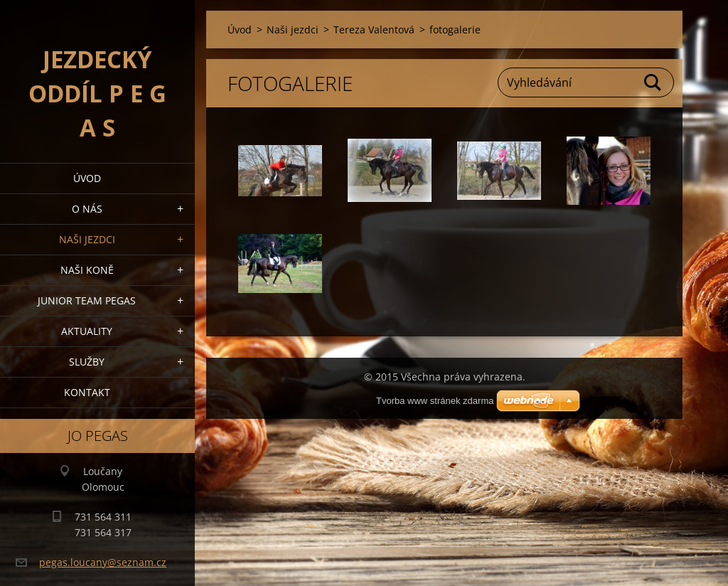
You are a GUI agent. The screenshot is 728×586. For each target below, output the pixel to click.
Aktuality (87, 331)
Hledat (653, 82)
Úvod (87, 178)
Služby (87, 362)
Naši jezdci (87, 239)
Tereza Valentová (374, 30)
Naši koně (87, 270)
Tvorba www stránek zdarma (435, 401)
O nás (87, 209)
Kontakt (87, 392)
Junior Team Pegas (87, 300)
